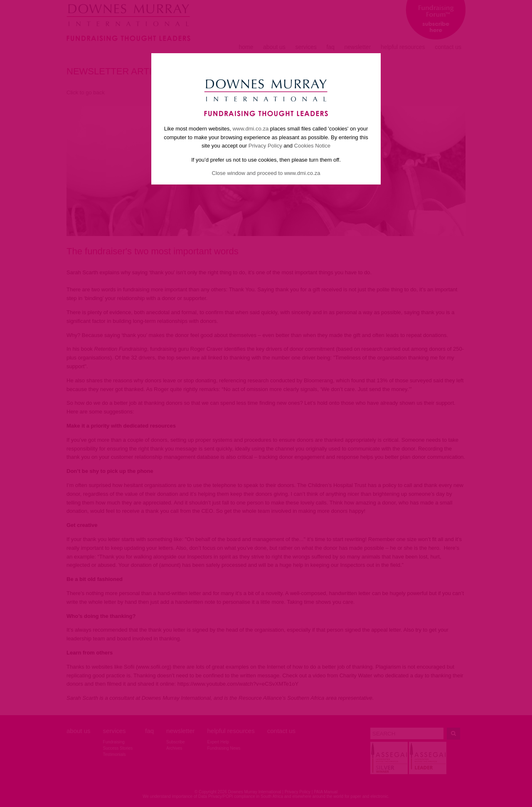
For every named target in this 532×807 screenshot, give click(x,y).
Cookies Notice (312, 146)
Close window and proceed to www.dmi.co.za (266, 173)
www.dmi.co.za (250, 129)
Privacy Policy (265, 146)
